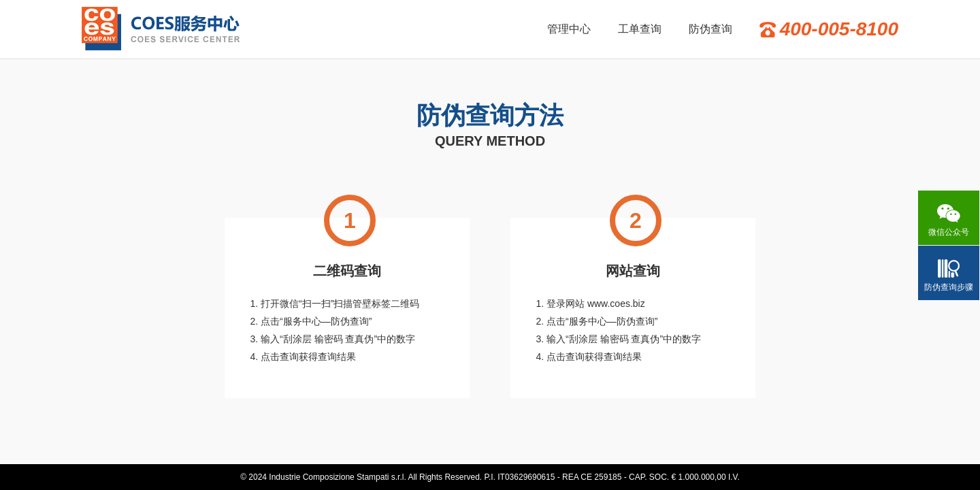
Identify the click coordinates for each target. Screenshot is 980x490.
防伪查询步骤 (949, 287)
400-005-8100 (839, 29)
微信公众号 (949, 232)
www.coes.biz (616, 304)
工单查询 (640, 29)
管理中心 (569, 29)
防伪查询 (710, 29)
